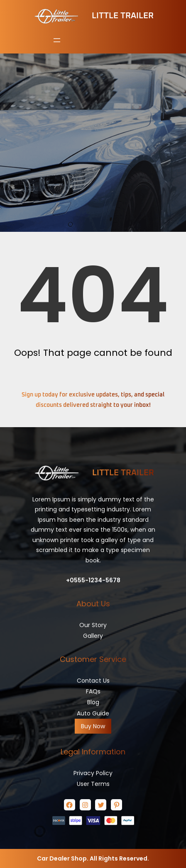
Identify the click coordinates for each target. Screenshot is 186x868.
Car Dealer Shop (62, 858)
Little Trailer (123, 16)
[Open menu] (57, 40)
